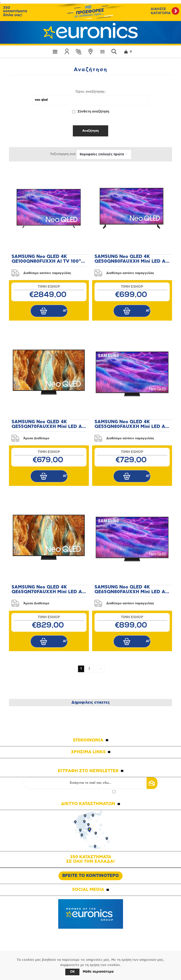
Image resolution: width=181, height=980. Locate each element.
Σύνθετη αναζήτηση (93, 112)
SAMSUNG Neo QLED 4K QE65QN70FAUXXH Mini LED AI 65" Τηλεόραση (47, 590)
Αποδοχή (90, 792)
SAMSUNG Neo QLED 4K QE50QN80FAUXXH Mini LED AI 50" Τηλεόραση (131, 259)
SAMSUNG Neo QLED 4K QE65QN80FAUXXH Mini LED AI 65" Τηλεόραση (131, 590)
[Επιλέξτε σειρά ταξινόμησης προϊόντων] (104, 154)
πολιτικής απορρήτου (96, 792)
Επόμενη (101, 669)
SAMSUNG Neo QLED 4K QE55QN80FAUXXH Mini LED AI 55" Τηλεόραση (131, 424)
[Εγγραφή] (90, 783)
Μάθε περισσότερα (98, 972)
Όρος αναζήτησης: (91, 92)
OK (72, 972)
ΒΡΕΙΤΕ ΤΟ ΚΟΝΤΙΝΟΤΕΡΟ (90, 876)
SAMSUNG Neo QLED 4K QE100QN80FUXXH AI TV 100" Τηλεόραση (46, 259)
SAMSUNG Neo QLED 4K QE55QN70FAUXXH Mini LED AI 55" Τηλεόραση (47, 424)
